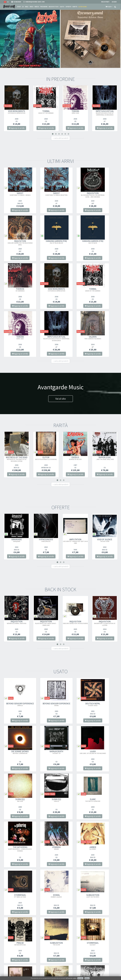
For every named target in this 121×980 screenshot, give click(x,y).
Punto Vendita (67, 947)
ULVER (46, 705)
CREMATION (17, 896)
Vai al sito (61, 351)
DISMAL (46, 800)
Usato (62, 7)
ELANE (17, 752)
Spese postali (67, 953)
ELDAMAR (104, 849)
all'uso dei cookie (71, 978)
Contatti (65, 959)
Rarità (75, 7)
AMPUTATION (75, 493)
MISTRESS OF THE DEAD (17, 411)
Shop (19, 7)
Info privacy (23, 976)
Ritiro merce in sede (69, 963)
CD (23, 7)
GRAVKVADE (17, 492)
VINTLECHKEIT (104, 897)
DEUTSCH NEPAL (75, 656)
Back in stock (54, 7)
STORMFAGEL (17, 800)
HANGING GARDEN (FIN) (16, 242)
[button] (109, 7)
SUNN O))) (75, 704)
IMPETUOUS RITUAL (105, 113)
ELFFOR (46, 410)
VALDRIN (104, 290)
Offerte (68, 7)
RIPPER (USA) (105, 410)
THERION (75, 242)
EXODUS (75, 410)
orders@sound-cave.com (13, 949)
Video (31, 7)
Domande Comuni (68, 956)
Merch (37, 7)
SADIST (17, 194)
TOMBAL (46, 112)
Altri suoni (82, 7)
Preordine (44, 7)
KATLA (75, 848)
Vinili (27, 7)
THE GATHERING (46, 753)
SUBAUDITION (75, 800)
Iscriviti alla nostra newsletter (46, 956)
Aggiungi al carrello (17, 128)
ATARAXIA (75, 752)
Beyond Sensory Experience (17, 657)
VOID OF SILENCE (105, 492)
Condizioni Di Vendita (70, 950)
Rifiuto (87, 978)
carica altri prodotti (60, 138)
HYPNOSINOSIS (46, 492)
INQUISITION (75, 195)
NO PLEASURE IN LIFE (75, 896)
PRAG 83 (104, 800)
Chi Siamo (66, 944)
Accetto (80, 978)
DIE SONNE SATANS (104, 656)
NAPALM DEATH (16, 704)
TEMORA (75, 112)
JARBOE (104, 752)
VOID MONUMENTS (17, 112)
